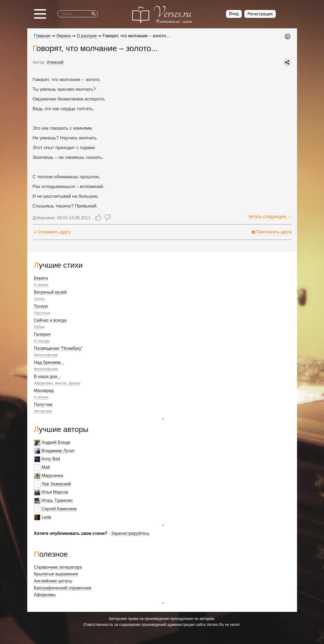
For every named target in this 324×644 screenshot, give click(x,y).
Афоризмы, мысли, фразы (57, 383)
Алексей (55, 62)
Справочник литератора (58, 567)
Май (46, 467)
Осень (40, 299)
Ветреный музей (50, 292)
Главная (42, 36)
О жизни (41, 285)
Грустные (42, 313)
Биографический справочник (63, 588)
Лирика (63, 36)
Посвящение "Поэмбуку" (58, 348)
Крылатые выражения (56, 574)
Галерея (42, 334)
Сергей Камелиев (59, 509)
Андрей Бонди (56, 442)
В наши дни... (47, 376)
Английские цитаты (53, 581)
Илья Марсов (55, 492)
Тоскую (41, 306)
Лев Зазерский (56, 484)
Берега (41, 278)
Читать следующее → (270, 217)
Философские (46, 355)
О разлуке (87, 36)
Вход (234, 14)
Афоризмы (45, 595)
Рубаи (39, 327)
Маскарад (44, 390)
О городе (42, 341)
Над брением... (49, 362)
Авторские (43, 411)
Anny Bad (51, 459)
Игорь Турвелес (57, 500)
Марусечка (52, 476)
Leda (46, 517)
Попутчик (43, 405)
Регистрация (260, 14)
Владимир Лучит (58, 451)
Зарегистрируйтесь (130, 533)
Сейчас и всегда (50, 320)
